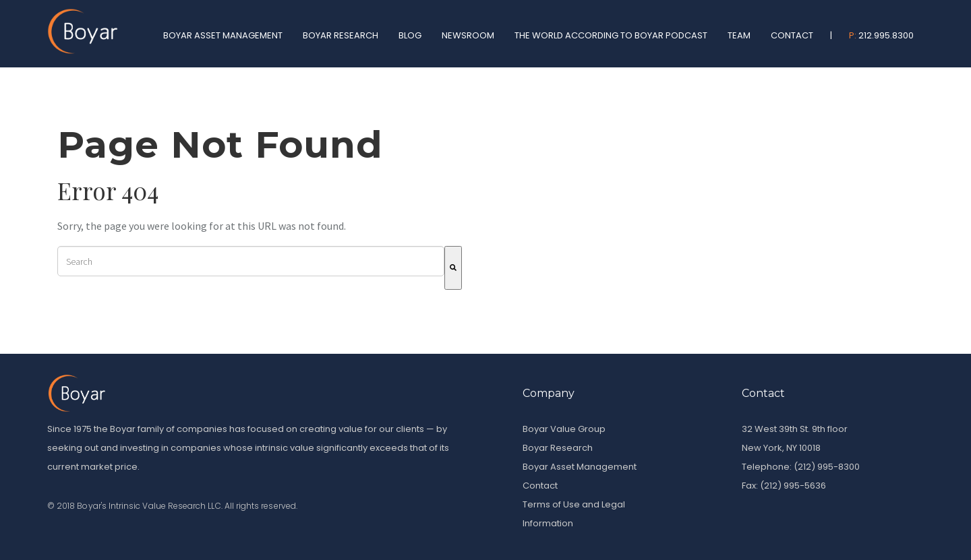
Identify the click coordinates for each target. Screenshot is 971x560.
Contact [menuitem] (792, 35)
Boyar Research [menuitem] (341, 35)
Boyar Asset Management (580, 467)
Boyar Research (558, 448)
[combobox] (251, 261)
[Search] (453, 268)
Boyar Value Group (564, 429)
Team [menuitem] (739, 35)
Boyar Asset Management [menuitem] (223, 35)
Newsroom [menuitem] (468, 35)
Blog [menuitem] (410, 35)
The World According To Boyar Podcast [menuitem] (611, 35)
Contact (540, 486)
